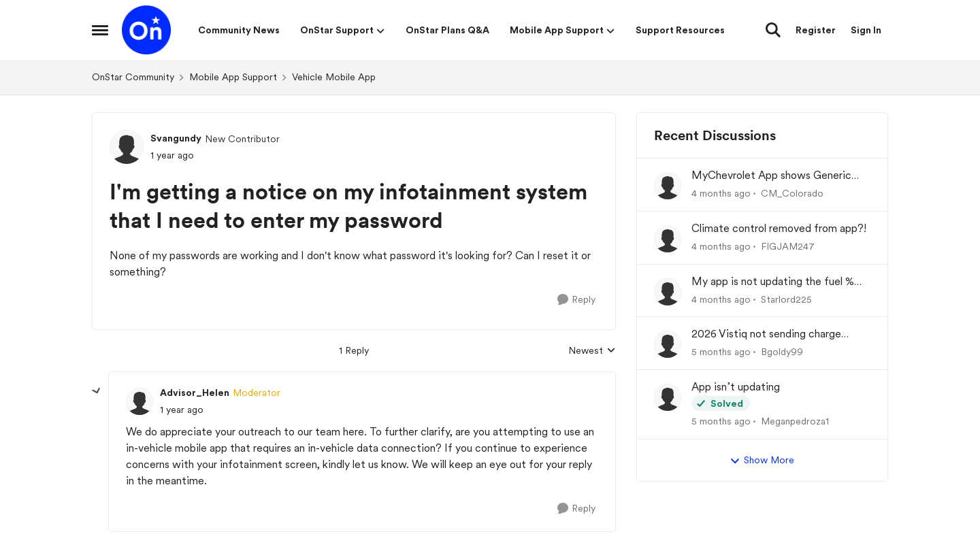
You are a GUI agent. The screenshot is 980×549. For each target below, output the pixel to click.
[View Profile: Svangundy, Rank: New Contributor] (127, 147)
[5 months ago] (721, 352)
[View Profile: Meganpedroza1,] (668, 397)
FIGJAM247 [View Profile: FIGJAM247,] (788, 246)
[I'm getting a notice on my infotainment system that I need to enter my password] (182, 410)
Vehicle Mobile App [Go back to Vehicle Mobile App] (334, 77)
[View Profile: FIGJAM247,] (668, 239)
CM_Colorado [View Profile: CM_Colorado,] (792, 193)
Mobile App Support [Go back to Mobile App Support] (233, 77)
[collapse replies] (97, 391)
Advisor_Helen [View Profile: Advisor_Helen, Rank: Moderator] (195, 393)
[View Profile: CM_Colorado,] (668, 186)
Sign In (866, 30)
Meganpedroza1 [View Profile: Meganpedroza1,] (795, 421)
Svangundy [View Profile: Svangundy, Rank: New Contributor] (176, 138)
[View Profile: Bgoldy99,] (668, 344)
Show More (762, 461)
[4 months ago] (721, 194)
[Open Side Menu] (100, 30)
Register (816, 30)
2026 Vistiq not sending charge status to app (766, 334)
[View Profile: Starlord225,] (668, 292)
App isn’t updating (736, 387)
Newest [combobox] (592, 351)
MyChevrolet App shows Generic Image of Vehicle (771, 176)
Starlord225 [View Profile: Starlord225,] (786, 299)
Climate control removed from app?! (779, 228)
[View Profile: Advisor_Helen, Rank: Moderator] (140, 401)
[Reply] (576, 300)
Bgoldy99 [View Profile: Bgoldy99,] (782, 352)
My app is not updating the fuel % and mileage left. (773, 282)
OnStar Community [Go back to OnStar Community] (133, 77)
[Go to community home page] (146, 30)
